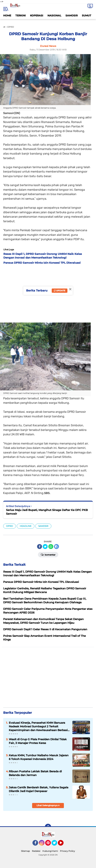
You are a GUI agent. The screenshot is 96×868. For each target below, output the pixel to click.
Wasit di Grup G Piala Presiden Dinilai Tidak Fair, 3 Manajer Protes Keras (38, 741)
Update (60, 291)
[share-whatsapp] (51, 547)
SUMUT (87, 16)
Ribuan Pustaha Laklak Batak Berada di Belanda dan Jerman (35, 773)
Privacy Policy (67, 851)
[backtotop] (48, 827)
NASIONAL (54, 16)
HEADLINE (26, 526)
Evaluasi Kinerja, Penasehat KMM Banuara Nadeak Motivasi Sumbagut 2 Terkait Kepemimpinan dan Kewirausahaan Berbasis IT (39, 726)
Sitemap (25, 851)
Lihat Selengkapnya (48, 805)
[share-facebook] (40, 547)
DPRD (10, 526)
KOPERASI (37, 16)
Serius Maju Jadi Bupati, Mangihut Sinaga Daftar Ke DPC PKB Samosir (47, 512)
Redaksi (36, 851)
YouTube (63, 844)
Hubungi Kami (50, 851)
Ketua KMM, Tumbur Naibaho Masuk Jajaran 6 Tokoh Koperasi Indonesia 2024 (39, 757)
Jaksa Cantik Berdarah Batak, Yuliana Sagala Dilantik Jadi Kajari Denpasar (39, 789)
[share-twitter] (45, 547)
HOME (7, 16)
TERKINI (21, 16)
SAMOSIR (72, 16)
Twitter (56, 844)
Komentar (48, 554)
